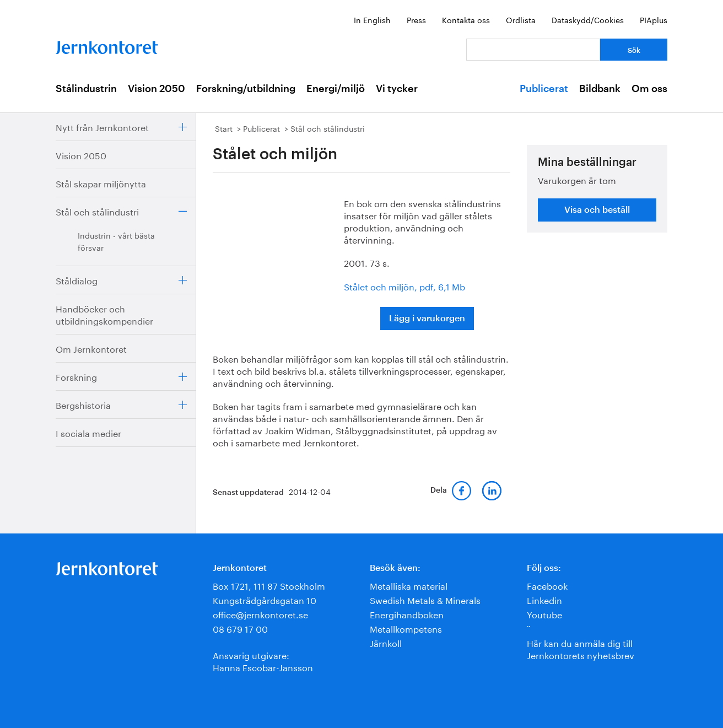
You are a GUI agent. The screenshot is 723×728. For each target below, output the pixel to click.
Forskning (76, 376)
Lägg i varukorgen (427, 319)
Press (416, 19)
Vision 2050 (157, 89)
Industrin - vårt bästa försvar (116, 241)
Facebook (547, 585)
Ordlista (521, 19)
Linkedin (544, 599)
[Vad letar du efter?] (533, 50)
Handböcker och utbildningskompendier (104, 314)
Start (224, 128)
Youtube (544, 614)
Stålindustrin (86, 89)
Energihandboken (407, 614)
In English (372, 19)
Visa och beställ (597, 210)
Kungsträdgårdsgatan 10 (265, 599)
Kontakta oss (466, 19)
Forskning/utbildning (246, 89)
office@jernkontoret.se (260, 614)
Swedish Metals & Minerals (425, 599)
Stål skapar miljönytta (101, 183)
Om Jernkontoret (91, 348)
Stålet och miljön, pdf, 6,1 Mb (404, 286)
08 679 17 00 (240, 628)
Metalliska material (409, 585)
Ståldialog (77, 280)
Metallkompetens (406, 628)
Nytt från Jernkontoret (102, 126)
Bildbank (600, 89)
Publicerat (544, 89)
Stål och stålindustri (97, 211)
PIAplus (654, 19)
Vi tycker (397, 89)
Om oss (649, 89)
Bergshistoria (83, 404)
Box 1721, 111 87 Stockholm (269, 585)
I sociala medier (88, 432)
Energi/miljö (336, 89)
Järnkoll (386, 642)
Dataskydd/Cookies (588, 19)
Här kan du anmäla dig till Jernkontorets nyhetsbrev (581, 648)
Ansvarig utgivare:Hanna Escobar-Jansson (263, 660)
